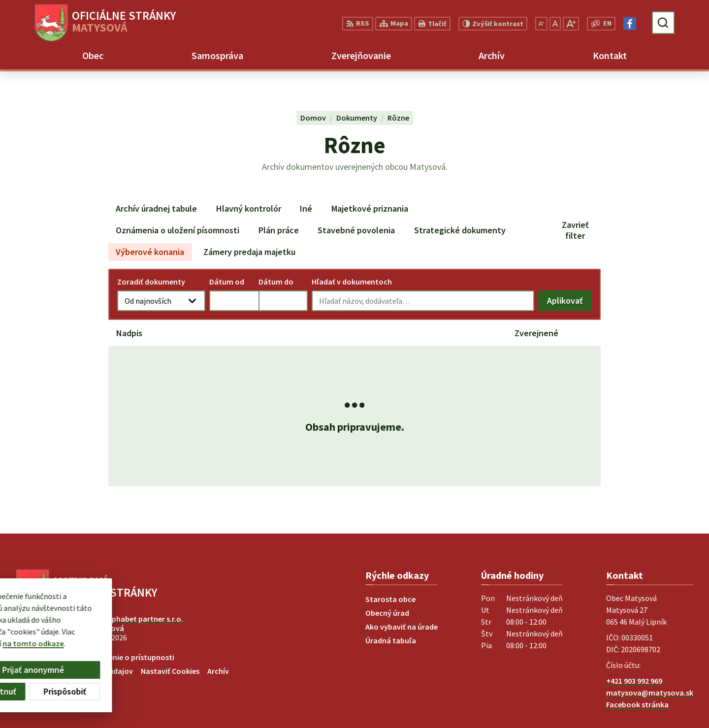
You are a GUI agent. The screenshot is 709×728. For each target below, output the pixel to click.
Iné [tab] (306, 208)
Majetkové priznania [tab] (370, 208)
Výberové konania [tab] (150, 252)
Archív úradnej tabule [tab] (156, 208)
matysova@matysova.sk (650, 693)
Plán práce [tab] (279, 230)
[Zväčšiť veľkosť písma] (571, 24)
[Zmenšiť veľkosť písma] (541, 24)
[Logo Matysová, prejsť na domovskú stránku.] (105, 23)
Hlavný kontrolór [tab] (249, 208)
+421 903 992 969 (634, 681)
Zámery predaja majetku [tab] (249, 252)
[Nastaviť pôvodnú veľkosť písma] (555, 24)
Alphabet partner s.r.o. (144, 619)
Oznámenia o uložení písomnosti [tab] (177, 230)
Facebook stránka (637, 704)
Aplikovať (569, 303)
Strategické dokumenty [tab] (460, 230)
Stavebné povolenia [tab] (356, 230)
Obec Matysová (97, 628)
